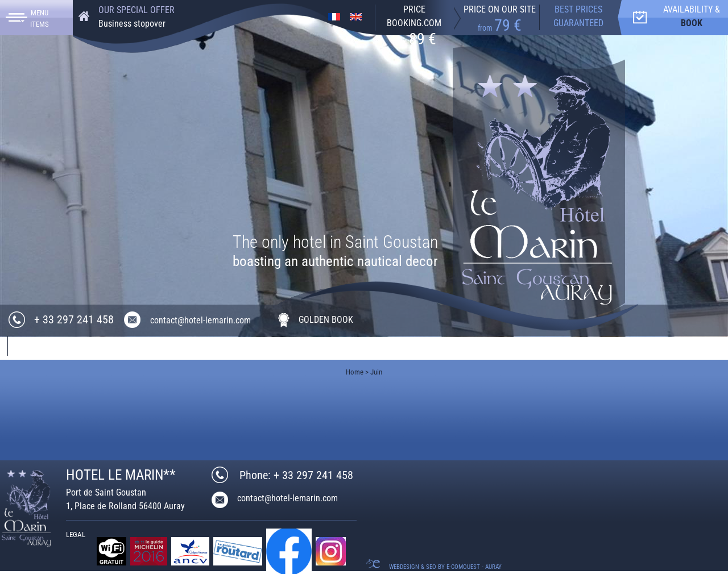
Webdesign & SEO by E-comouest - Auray (445, 567)
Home (355, 372)
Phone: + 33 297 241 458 (296, 475)
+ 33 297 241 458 (74, 319)
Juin (376, 372)
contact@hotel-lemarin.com (200, 320)
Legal (76, 535)
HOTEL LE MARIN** (121, 475)
